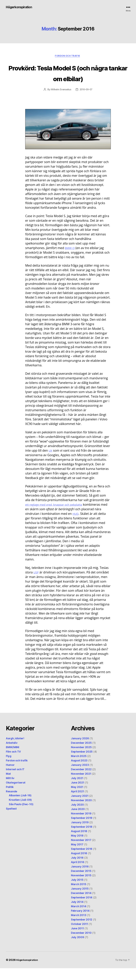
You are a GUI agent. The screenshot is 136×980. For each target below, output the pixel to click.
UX (51, 462)
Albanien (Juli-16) (20, 807)
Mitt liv (10, 790)
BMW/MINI (13, 759)
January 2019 (80, 834)
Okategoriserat (16, 794)
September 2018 (82, 839)
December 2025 (81, 755)
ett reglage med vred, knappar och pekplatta (57, 516)
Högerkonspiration (21, 7)
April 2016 (78, 874)
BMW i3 (70, 260)
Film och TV (13, 763)
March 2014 (79, 918)
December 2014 (81, 905)
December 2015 (81, 883)
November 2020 (81, 812)
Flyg (9, 768)
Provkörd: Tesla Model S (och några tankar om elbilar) (68, 79)
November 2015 (81, 887)
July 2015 (77, 892)
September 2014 (82, 909)
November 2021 (81, 785)
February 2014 (80, 922)
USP (36, 584)
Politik (10, 799)
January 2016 (80, 878)
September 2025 (82, 763)
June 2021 (78, 794)
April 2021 (77, 803)
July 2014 (77, 914)
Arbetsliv (12, 755)
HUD (76, 525)
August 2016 (79, 865)
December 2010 (81, 945)
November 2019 (81, 825)
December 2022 (81, 781)
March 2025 (79, 768)
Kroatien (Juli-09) (20, 812)
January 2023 (80, 777)
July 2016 (77, 869)
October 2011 (80, 936)
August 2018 (79, 843)
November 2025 (81, 759)
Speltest (11, 820)
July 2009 (78, 949)
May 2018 (77, 847)
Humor (10, 777)
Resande (12, 803)
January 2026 (80, 750)
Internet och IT (15, 781)
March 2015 (79, 896)
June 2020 (78, 821)
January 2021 (80, 808)
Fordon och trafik (68, 57)
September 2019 (82, 830)
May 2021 (77, 799)
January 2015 (80, 900)
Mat (8, 785)
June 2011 (77, 940)
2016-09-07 (86, 101)
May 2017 (77, 856)
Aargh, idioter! (15, 750)
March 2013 (79, 927)
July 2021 (77, 790)
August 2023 (79, 772)
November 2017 (81, 852)
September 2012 (82, 931)
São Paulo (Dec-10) (21, 816)
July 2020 (77, 816)
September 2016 (82, 861)
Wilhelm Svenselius (61, 101)
